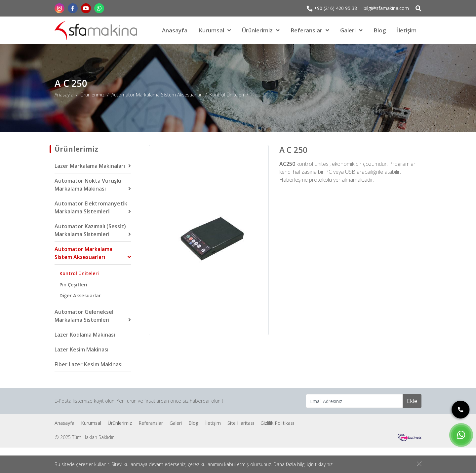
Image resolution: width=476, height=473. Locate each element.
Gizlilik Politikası (277, 423)
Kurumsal (211, 30)
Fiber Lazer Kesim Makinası (89, 364)
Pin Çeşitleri (73, 285)
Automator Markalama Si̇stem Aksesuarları (157, 95)
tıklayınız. (324, 465)
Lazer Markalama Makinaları (90, 166)
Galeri (348, 30)
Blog (380, 30)
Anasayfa (175, 30)
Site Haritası (241, 423)
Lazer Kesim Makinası (81, 349)
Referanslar (306, 30)
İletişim (407, 30)
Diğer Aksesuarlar (80, 295)
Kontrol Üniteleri (227, 95)
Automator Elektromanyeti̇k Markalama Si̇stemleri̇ (91, 207)
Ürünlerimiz (257, 30)
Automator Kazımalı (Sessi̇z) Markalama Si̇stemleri (90, 230)
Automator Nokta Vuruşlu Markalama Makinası (88, 185)
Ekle (412, 401)
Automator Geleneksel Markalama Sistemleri (84, 316)
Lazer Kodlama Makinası (85, 335)
